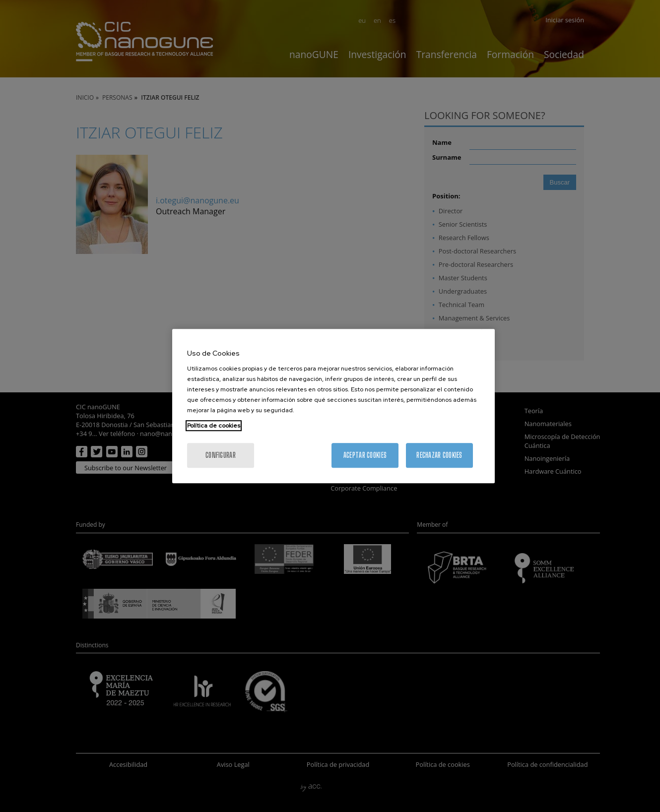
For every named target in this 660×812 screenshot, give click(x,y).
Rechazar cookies (439, 455)
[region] (333, 406)
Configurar (221, 455)
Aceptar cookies (365, 455)
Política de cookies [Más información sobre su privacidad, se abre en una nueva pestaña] (214, 426)
